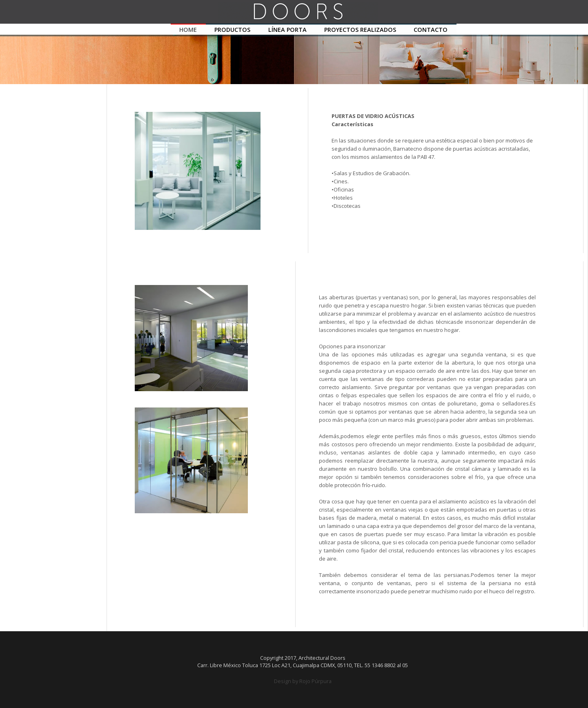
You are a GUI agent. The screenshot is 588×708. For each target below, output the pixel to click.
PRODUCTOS (232, 30)
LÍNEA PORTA (287, 30)
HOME (188, 30)
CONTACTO (431, 30)
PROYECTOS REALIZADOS (360, 30)
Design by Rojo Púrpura (303, 681)
